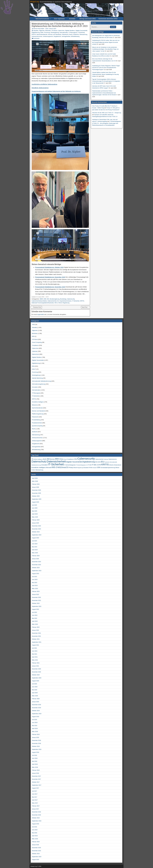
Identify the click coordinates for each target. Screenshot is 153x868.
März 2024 (35, 553)
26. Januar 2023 (52, 29)
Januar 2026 (35, 487)
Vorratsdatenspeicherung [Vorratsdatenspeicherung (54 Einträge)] (108, 468)
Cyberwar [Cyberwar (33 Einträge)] (106, 459)
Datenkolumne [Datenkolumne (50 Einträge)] (113, 459)
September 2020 (37, 678)
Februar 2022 (36, 627)
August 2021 (35, 645)
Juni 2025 (35, 508)
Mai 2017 (34, 797)
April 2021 (35, 657)
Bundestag (63, 299)
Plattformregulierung (38, 414)
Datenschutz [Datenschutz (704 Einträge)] (39, 461)
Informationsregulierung (39, 384)
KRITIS (34, 34)
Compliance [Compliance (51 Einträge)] (70, 459)
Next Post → (86, 307)
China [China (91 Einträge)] (61, 459)
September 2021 (37, 642)
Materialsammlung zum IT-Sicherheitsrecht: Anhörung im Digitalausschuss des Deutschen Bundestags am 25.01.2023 (60, 25)
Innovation (35, 387)
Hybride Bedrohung (37, 378)
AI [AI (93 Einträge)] (32, 459)
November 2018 (36, 743)
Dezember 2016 (36, 812)
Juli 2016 (34, 827)
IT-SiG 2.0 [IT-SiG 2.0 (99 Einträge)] (95, 465)
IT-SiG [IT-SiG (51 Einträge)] (90, 465)
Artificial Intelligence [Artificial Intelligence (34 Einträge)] (38, 459)
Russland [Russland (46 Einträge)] (86, 468)
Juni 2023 (35, 579)
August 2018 (35, 752)
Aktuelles (36, 31)
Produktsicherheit (37, 423)
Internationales (64, 32)
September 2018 (37, 749)
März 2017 (35, 803)
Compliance (35, 345)
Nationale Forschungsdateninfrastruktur (43, 303)
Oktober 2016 (36, 818)
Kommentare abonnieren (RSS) (108, 19)
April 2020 (35, 693)
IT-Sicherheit (81, 32)
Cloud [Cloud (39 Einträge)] (65, 459)
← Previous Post (36, 307)
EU (58, 301)
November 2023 (36, 565)
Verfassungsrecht (48, 36)
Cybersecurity (71, 299)
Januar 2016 (35, 845)
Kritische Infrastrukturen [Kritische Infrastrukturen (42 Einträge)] (115, 465)
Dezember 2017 (36, 776)
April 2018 (35, 764)
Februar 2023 (36, 591)
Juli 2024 (34, 541)
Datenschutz (35, 354)
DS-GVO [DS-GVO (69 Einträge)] (98, 462)
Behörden (48, 31)
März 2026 (35, 481)
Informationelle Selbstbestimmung (41, 381)
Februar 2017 (36, 806)
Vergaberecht (57, 36)
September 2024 (37, 535)
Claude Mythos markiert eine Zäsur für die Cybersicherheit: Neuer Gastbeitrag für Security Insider (106, 74)
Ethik (42, 32)
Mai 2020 (34, 690)
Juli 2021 (34, 648)
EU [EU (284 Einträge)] (103, 462)
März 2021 (35, 660)
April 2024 (35, 550)
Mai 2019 (34, 726)
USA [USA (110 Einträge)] (99, 467)
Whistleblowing (75, 36)
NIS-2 (56, 303)
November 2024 (36, 529)
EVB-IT (34, 369)
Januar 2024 (35, 559)
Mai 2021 (34, 654)
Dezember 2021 (36, 633)
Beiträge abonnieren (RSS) (88, 19)
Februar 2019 (36, 734)
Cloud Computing (37, 342)
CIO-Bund (54, 31)
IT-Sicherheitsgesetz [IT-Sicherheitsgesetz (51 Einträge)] (70, 465)
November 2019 (36, 708)
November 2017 (36, 779)
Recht (71, 34)
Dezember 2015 (36, 848)
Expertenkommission (66, 301)
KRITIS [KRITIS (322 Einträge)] (105, 465)
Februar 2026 (36, 484)
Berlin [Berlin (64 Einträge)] (45, 459)
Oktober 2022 (36, 603)
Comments (36, 38)
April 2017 (35, 800)
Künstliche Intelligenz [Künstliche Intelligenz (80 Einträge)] (39, 467)
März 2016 (35, 839)
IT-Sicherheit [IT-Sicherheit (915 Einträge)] (56, 464)
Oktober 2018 (36, 746)
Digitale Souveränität (81, 31)
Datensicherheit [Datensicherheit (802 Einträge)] (56, 461)
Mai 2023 (34, 583)
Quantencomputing (37, 426)
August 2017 (35, 788)
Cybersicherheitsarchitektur (39, 301)
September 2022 (37, 606)
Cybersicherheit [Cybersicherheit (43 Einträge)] (99, 459)
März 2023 (35, 588)
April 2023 (35, 585)
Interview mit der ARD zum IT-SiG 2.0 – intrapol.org (107, 113)
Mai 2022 (34, 618)
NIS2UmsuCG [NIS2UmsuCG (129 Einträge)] (63, 467)
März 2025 (35, 517)
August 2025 (35, 502)
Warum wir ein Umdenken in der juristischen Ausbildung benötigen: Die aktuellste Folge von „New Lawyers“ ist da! (105, 49)
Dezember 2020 (36, 669)
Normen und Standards (55, 34)
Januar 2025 (35, 523)
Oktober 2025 (36, 496)
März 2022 (35, 624)
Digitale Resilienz (70, 31)
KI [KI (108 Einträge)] (100, 465)
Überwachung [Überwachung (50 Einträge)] (39, 470)
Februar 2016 (36, 842)
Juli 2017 (34, 791)
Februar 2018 (36, 770)
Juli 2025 (34, 505)
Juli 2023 (34, 577)
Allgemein (42, 31)
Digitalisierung (36, 32)
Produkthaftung (36, 420)
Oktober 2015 (36, 854)
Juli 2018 (34, 755)
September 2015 (37, 857)
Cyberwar (35, 351)
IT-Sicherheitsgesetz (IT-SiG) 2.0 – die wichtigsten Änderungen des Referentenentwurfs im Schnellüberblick (107, 123)
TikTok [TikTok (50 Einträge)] (91, 468)
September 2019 (37, 714)
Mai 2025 (34, 511)
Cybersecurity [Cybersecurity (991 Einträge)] (86, 459)
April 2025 (35, 514)
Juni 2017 (35, 794)
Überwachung (83, 34)
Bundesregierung (55, 299)
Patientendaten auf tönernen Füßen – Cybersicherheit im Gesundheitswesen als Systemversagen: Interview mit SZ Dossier (104, 93)
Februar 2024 (36, 556)
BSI (48, 299)
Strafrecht (76, 34)
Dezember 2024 (36, 526)
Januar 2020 (35, 702)
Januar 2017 (35, 809)
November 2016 (36, 815)
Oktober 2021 (36, 639)
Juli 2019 (34, 720)
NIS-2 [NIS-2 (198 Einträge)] (54, 467)
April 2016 (35, 836)
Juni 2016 (35, 830)
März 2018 (35, 767)
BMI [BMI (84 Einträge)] (48, 459)
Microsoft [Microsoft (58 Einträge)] (49, 468)
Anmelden (72, 19)
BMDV (42, 299)
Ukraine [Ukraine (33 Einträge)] (95, 468)
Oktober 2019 (36, 711)
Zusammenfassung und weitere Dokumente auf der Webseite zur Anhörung (56, 91)
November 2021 (36, 636)
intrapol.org (34, 2)
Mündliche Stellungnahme (40, 88)
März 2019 (35, 731)
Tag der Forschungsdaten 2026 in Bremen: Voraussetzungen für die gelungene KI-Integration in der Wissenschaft (106, 81)
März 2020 (35, 696)
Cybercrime (61, 31)
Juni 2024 (35, 544)
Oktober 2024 (36, 532)
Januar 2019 (35, 737)
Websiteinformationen (42, 19)
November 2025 (36, 493)
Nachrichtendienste (42, 34)
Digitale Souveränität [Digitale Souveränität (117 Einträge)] (74, 462)
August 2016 (35, 824)
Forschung (47, 32)
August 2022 (35, 609)
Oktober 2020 (36, 675)
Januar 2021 (35, 666)
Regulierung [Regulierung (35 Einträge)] (80, 468)
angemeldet (41, 314)
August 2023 (35, 574)
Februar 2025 (36, 520)
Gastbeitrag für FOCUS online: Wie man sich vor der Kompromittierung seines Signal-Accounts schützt (106, 42)
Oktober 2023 (36, 568)
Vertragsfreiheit (66, 36)
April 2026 (35, 478)
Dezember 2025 (36, 490)
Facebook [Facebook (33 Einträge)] (107, 462)
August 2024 (35, 538)
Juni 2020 (35, 687)
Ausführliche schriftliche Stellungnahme (44, 84)
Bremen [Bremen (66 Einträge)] (52, 459)
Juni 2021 (35, 651)
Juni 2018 (35, 758)
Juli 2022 (34, 612)
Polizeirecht (65, 34)
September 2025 (37, 499)
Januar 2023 (35, 594)
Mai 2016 (34, 833)
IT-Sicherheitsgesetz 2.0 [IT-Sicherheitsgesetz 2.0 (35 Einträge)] (82, 465)
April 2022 (35, 621)
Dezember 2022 (36, 597)
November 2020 (36, 672)
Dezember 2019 (36, 705)
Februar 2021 (36, 663)
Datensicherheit (52, 301)
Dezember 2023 (36, 562)
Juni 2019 (35, 723)
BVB (33, 336)
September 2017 (37, 785)
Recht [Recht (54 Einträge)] (75, 468)
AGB (33, 324)
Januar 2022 (35, 630)
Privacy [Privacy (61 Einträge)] (71, 468)
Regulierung (66, 303)
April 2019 (35, 728)
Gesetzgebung (55, 32)
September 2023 (37, 571)
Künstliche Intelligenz (38, 402)
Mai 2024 (34, 547)
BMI (45, 299)
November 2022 (36, 600)
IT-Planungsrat (73, 32)
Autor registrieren (59, 19)
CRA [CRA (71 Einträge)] (75, 459)
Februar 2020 (36, 699)
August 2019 (35, 717)
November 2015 (36, 851)
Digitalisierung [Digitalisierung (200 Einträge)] (89, 462)
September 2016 (37, 821)
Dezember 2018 (36, 740)
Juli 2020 (34, 684)
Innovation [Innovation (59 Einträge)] (44, 465)
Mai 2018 (34, 761)
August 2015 (35, 860)
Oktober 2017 (36, 782)
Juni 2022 (35, 615)
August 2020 (35, 681)
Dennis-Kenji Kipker (39, 29)
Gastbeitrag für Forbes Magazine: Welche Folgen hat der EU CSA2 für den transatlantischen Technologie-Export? (106, 68)
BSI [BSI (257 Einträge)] (57, 459)
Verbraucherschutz (37, 36)
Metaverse (35, 405)
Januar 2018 (35, 773)
